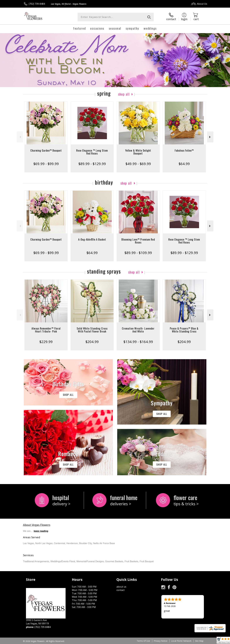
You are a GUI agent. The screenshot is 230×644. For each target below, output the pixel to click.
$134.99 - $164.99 (138, 342)
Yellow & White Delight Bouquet (138, 152)
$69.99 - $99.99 (46, 164)
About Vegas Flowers (37, 525)
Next (210, 137)
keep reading (41, 531)
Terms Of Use (143, 641)
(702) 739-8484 (37, 4)
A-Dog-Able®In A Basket (92, 239)
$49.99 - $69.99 (138, 164)
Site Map (199, 641)
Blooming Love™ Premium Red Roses (138, 241)
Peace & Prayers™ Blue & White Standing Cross (184, 330)
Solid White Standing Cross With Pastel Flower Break (92, 330)
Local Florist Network (181, 641)
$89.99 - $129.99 (92, 164)
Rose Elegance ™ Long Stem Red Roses (92, 152)
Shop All (124, 94)
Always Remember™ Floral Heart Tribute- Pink (46, 330)
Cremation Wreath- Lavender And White (138, 330)
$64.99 (184, 164)
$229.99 (46, 342)
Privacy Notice (161, 641)
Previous (20, 137)
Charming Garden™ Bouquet (46, 150)
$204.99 (92, 342)
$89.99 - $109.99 (138, 253)
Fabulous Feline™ (184, 150)
